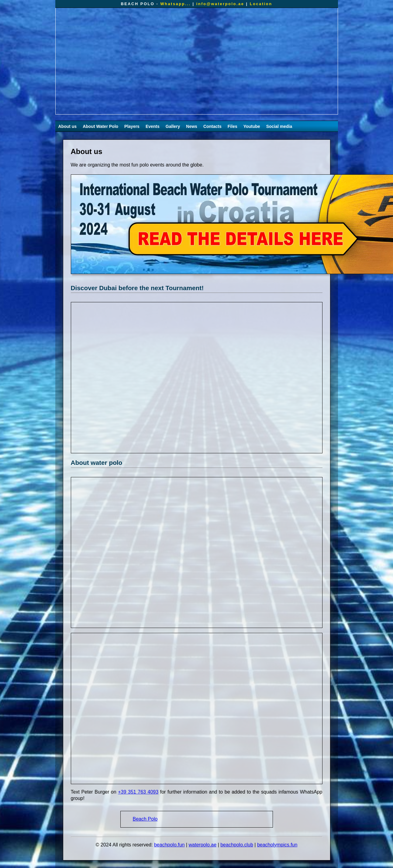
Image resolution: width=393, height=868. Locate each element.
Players (132, 126)
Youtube (252, 126)
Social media (279, 126)
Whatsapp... (175, 4)
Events (153, 126)
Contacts (212, 126)
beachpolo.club (237, 845)
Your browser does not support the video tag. (197, 61)
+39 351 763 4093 (138, 792)
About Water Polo (100, 126)
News (192, 126)
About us (68, 126)
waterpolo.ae (203, 845)
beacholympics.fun (277, 845)
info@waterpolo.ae (220, 4)
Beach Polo (145, 819)
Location (261, 4)
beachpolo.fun (169, 845)
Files (233, 126)
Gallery (173, 126)
